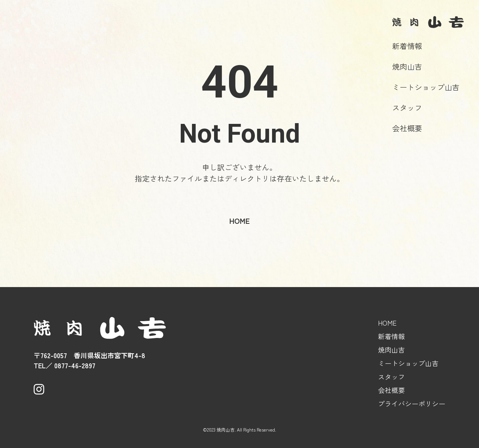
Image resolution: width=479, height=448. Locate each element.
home (239, 221)
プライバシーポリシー (412, 403)
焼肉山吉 (407, 66)
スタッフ (407, 108)
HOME (387, 323)
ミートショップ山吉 (426, 87)
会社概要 (407, 128)
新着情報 (407, 46)
